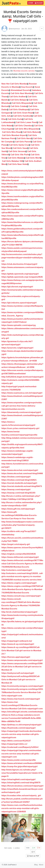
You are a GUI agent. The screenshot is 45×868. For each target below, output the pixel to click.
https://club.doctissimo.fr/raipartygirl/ (19, 264)
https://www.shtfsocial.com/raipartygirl (20, 557)
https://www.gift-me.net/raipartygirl (18, 509)
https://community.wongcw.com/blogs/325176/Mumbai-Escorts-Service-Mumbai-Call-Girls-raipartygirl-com (22, 692)
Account (39, 3)
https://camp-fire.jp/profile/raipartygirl (19, 766)
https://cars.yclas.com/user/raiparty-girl (20, 428)
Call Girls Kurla (15, 119)
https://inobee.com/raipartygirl (16, 477)
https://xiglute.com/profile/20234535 (19, 554)
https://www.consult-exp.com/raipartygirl (21, 596)
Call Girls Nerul (24, 138)
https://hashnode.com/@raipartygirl (18, 728)
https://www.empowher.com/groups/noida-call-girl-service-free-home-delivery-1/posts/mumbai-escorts (22, 406)
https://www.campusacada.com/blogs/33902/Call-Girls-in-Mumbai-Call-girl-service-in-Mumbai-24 (22, 667)
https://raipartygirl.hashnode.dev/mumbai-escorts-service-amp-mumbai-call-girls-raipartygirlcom (22, 734)
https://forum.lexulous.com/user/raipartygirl (22, 786)
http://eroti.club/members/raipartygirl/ (19, 612)
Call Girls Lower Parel (26, 122)
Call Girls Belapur (19, 100)
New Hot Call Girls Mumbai (14, 84)
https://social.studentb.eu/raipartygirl (19, 483)
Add (31, 3)
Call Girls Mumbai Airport (14, 135)
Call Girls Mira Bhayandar (27, 129)
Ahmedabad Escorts (20, 90)
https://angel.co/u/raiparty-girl (16, 544)
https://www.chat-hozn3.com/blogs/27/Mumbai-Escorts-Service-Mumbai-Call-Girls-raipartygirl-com (22, 705)
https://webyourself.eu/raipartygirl (18, 673)
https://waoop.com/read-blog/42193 (18, 493)
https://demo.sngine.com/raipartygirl (19, 583)
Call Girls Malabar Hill (12, 161)
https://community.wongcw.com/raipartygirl (22, 686)
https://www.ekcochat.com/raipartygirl (20, 470)
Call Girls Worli (33, 158)
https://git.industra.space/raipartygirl (19, 303)
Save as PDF (33, 856)
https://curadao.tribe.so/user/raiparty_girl (21, 796)
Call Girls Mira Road (12, 132)
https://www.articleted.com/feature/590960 (22, 763)
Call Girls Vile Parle (20, 155)
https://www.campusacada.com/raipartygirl (22, 660)
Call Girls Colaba (19, 106)
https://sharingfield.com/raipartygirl (18, 779)
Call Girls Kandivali (22, 116)
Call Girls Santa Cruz (19, 145)
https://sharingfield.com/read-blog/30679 (21, 783)
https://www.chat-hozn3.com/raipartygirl (21, 699)
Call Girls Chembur (23, 126)
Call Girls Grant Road (23, 113)
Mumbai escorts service (24, 71)
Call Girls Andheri (18, 97)
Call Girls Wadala (16, 158)
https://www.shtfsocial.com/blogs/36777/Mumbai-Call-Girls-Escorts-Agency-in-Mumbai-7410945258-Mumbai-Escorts (22, 564)
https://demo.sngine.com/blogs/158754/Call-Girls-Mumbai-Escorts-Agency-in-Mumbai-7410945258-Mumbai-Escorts (22, 589)
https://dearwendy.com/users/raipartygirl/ (21, 412)
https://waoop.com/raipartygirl (16, 490)
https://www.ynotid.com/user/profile (19, 760)
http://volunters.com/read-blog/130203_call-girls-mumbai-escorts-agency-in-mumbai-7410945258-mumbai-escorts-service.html (22, 577)
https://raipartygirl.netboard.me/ (17, 641)
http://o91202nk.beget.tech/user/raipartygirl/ (22, 377)
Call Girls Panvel (23, 142)
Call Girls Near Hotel (18, 164)
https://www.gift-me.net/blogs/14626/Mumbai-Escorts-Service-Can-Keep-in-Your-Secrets (19, 515)
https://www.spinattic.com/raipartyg (19, 325)
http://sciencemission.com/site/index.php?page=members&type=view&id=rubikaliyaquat (22, 258)
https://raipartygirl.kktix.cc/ (14, 744)
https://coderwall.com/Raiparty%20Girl (20, 747)
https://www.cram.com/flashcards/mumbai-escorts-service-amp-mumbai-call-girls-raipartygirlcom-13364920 (22, 808)
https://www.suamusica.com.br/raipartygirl (22, 393)
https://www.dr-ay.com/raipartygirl (18, 644)
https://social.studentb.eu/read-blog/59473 (22, 486)
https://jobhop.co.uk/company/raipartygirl (21, 725)
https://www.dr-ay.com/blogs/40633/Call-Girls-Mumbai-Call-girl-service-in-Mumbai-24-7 (22, 651)
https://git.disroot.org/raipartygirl (17, 287)
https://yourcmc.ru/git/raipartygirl (17, 348)
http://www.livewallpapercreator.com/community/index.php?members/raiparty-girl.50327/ (22, 525)
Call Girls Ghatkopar (19, 110)
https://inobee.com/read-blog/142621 (19, 480)
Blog (36, 865)
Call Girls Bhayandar (22, 103)
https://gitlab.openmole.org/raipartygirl (20, 274)
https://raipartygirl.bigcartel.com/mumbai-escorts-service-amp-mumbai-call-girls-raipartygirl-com (21, 754)
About (41, 865)
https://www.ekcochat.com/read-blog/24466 (22, 473)
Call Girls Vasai (20, 148)
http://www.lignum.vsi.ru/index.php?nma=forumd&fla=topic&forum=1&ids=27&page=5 (22, 773)
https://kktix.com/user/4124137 (16, 741)
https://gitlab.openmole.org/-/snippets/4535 (22, 277)
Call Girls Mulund (31, 132)
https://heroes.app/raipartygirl (16, 657)
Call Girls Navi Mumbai (22, 93)
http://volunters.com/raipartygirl (17, 570)
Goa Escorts (27, 87)
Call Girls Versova (17, 151)
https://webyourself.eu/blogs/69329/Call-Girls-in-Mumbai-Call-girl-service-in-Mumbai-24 (21, 680)
